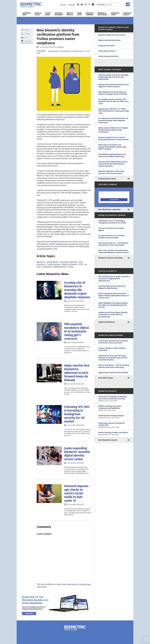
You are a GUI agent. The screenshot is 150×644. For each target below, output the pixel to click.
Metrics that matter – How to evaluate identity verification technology (114, 366)
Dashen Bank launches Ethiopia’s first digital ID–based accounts (114, 86)
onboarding (47, 267)
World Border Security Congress (114, 417)
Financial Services (66, 51)
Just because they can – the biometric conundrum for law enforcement (113, 244)
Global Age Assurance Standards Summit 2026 (114, 425)
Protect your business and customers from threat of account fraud (113, 342)
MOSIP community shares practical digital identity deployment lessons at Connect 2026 (114, 296)
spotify (93, 4)
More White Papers (106, 378)
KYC (81, 264)
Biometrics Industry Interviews (111, 258)
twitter (86, 4)
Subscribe (72, 5)
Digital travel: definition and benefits (113, 373)
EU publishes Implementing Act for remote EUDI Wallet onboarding (112, 155)
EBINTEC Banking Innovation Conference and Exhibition (114, 408)
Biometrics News (27, 14)
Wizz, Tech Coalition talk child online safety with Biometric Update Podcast (114, 251)
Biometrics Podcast (127, 14)
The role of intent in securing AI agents (111, 229)
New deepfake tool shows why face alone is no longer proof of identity (113, 93)
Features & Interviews (59, 14)
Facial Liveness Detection (108, 56)
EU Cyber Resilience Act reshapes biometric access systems (112, 237)
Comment (28, 41)
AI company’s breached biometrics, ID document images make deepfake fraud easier (113, 120)
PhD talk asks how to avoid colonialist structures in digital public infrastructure (114, 279)
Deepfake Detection (106, 46)
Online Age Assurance (107, 51)
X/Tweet (27, 34)
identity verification (70, 264)
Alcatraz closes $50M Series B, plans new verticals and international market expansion (113, 164)
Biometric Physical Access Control (112, 35)
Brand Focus (79, 14)
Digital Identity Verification (109, 40)
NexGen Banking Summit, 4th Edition (114, 434)
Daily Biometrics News (107, 179)
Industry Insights (70, 14)
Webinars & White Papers (102, 14)
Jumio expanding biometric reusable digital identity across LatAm (77, 454)
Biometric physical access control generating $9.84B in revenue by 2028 (113, 138)
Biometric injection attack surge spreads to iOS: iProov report (111, 172)
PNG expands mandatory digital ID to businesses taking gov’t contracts (77, 331)
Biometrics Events (115, 14)
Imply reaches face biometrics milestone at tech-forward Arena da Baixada (77, 373)
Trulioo (87, 115)
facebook (89, 4)
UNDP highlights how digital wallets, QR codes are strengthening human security (113, 305)
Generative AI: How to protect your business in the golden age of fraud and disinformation (113, 358)
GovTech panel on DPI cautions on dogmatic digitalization (112, 287)
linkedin (82, 4)
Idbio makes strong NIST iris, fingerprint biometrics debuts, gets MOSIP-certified (112, 147)
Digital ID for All (38, 14)
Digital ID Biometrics (107, 322)
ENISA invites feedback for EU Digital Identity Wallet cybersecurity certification (113, 130)
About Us (63, 5)
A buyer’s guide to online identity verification (112, 349)
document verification (69, 262)
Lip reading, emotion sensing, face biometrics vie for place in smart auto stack (113, 101)
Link (26, 37)
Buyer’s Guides (48, 14)
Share (26, 30)
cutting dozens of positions (66, 244)
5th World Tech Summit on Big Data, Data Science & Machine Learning (114, 399)
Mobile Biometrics (79, 51)
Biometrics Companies (90, 14)
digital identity (53, 262)
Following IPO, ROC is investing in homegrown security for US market (77, 414)
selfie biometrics (60, 267)
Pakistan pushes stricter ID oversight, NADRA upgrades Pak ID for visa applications (113, 77)
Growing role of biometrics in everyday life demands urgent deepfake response (77, 290)
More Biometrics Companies (109, 209)
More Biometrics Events (108, 440)
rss (78, 4)
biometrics (41, 262)
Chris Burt (61, 47)
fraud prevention (53, 264)
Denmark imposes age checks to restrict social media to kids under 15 (76, 493)
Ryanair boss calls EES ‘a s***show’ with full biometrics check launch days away (114, 111)
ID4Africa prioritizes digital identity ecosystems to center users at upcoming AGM (113, 315)
